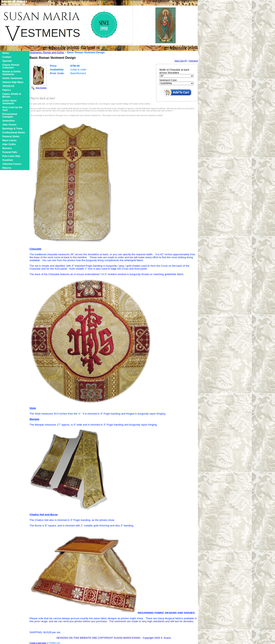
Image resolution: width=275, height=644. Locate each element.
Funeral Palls (10, 152)
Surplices (8, 160)
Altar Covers (9, 125)
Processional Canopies (10, 115)
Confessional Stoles (14, 133)
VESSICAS (8, 86)
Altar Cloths (9, 144)
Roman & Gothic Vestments (12, 73)
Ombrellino (9, 121)
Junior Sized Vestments (9, 102)
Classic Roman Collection (11, 66)
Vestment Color (168, 80)
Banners (7, 148)
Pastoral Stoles (11, 136)
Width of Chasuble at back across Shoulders (174, 71)
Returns (7, 168)
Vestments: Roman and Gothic (47, 52)
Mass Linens (9, 140)
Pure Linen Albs (11, 156)
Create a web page (38, 643)
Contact (7, 57)
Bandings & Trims (12, 129)
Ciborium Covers (12, 164)
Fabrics (7, 90)
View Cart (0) (181, 61)
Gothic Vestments (12, 78)
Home (6, 53)
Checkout (193, 61)
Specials (7, 61)
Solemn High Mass (13, 82)
